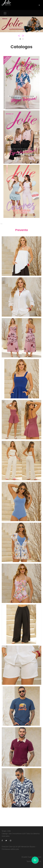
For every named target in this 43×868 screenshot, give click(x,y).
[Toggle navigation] (5, 13)
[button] (20, 39)
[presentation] (20, 36)
